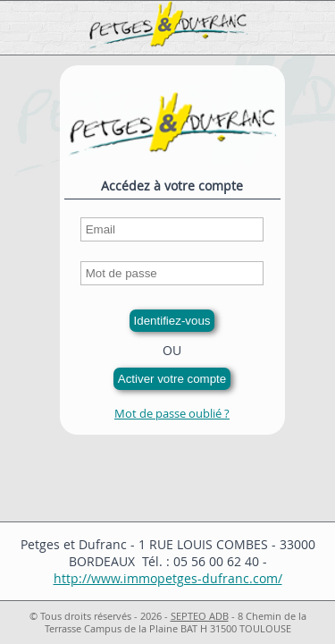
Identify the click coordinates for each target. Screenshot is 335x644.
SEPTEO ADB (200, 616)
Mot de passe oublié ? (172, 413)
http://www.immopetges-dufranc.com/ (168, 578)
